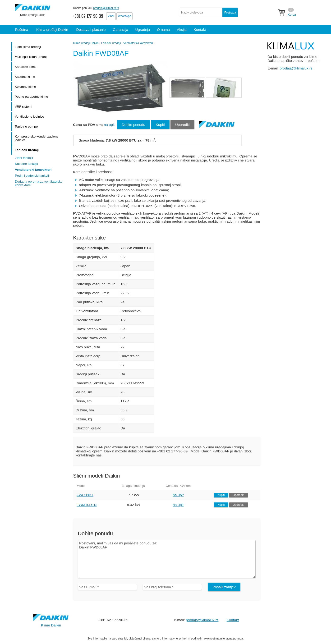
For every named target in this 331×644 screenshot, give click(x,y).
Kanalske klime (26, 67)
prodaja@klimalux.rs (106, 8)
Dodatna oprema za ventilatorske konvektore (39, 183)
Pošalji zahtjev (224, 587)
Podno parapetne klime (31, 97)
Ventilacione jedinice (29, 117)
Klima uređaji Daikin (86, 43)
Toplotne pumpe (26, 126)
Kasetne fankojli (26, 164)
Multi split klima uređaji (31, 57)
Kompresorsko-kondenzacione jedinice (37, 138)
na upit (109, 125)
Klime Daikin (51, 625)
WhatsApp (124, 16)
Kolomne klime (25, 87)
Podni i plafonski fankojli (32, 176)
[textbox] (209, 12)
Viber (111, 16)
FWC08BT (85, 495)
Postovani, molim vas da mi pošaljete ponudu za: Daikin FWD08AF (167, 559)
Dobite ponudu (134, 125)
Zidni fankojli (24, 158)
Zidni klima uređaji (28, 47)
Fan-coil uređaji (111, 43)
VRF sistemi (23, 107)
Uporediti (182, 125)
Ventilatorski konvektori (138, 43)
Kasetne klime (25, 77)
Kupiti (160, 125)
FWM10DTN (87, 505)
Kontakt (233, 620)
